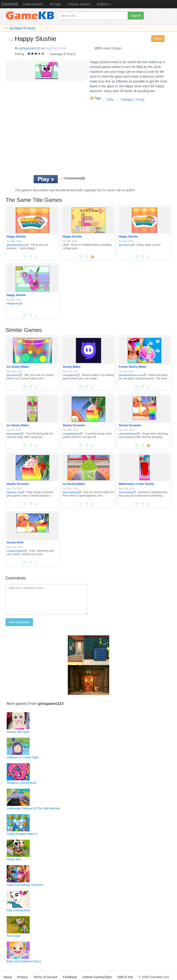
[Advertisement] (72, 138)
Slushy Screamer (74, 425)
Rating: (20, 54)
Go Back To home (22, 28)
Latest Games (33, 4)
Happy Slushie (16, 237)
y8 (66, 245)
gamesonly (14, 375)
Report (158, 39)
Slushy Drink (15, 542)
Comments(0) (73, 178)
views (106, 48)
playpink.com (16, 492)
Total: (70, 54)
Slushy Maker (72, 367)
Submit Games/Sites (97, 977)
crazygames (71, 375)
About (7, 977)
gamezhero (127, 245)
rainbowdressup (129, 434)
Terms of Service (45, 977)
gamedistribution (18, 245)
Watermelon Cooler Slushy (136, 484)
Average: (57, 54)
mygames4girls (17, 551)
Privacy (23, 977)
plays (118, 48)
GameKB (10, 4)
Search (136, 16)
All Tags (55, 4)
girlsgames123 (30, 48)
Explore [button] (104, 4)
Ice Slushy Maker (18, 367)
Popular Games (79, 4)
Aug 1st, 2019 (56, 48)
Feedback (70, 977)
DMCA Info (125, 977)
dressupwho (15, 434)
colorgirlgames (72, 434)
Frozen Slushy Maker (133, 367)
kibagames (14, 303)
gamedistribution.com (133, 375)
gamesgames (72, 492)
